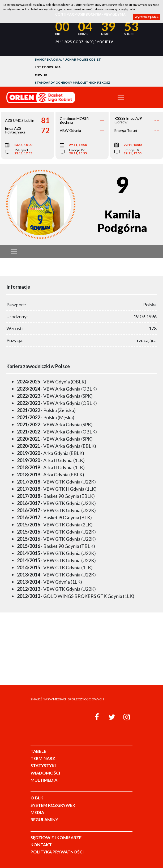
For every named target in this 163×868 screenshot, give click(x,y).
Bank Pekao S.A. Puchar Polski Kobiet (68, 59)
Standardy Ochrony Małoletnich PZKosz (72, 82)
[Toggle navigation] (121, 97)
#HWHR (41, 75)
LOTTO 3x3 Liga (48, 67)
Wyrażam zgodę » (147, 17)
